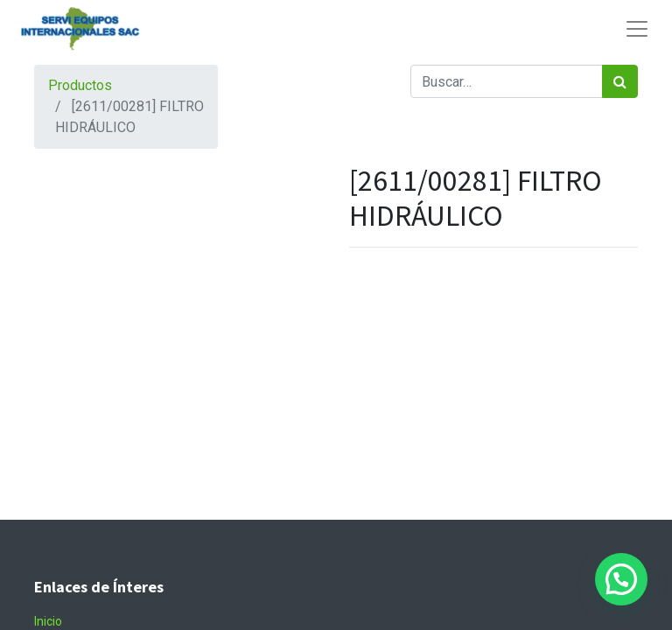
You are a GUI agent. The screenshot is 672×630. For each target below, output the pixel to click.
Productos (80, 85)
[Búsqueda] (620, 81)
